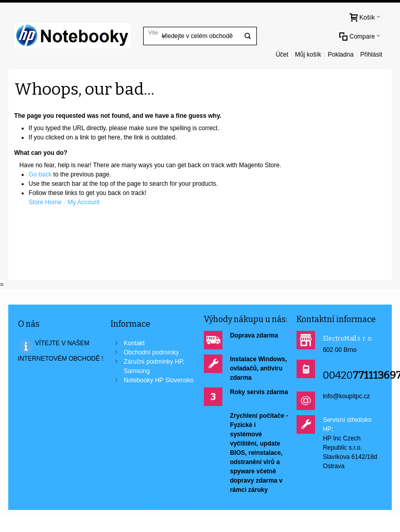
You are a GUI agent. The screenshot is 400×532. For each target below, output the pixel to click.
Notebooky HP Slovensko (159, 380)
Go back (40, 174)
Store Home (45, 202)
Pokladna (341, 55)
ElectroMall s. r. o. (348, 339)
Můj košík (308, 55)
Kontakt (134, 343)
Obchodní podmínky (151, 352)
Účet (282, 55)
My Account (83, 202)
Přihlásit (371, 55)
